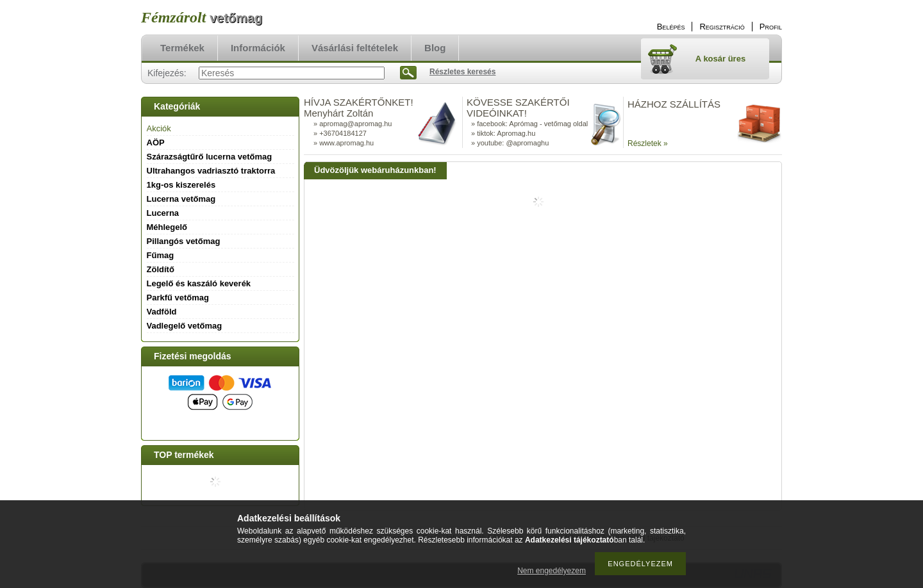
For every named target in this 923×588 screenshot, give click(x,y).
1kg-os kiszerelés (181, 185)
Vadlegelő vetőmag (185, 326)
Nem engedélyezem (552, 571)
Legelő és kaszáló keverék (199, 283)
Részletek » (648, 143)
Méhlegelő (167, 227)
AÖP (156, 143)
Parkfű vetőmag (178, 298)
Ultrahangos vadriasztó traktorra (211, 171)
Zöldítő (161, 269)
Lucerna (163, 213)
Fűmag (161, 255)
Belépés (671, 27)
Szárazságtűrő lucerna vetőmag (210, 157)
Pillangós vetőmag (184, 241)
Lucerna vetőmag (181, 199)
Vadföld (162, 312)
